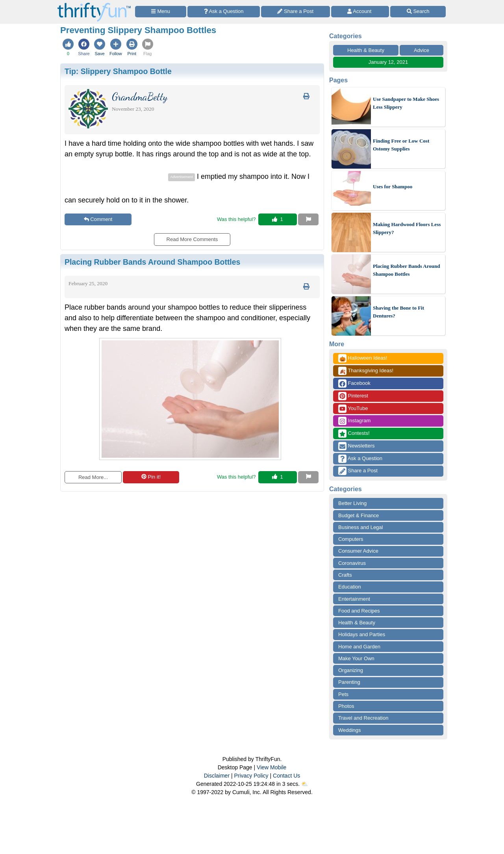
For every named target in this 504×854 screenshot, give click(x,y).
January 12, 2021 (388, 62)
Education (350, 587)
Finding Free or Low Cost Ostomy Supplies (401, 145)
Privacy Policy (251, 776)
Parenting (349, 682)
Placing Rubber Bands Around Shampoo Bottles (406, 270)
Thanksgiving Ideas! (366, 371)
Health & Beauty (366, 50)
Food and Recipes (359, 611)
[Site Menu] (161, 12)
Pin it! (151, 477)
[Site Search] (418, 12)
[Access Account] (360, 12)
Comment (98, 219)
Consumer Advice (358, 551)
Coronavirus (352, 563)
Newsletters (357, 446)
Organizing (351, 670)
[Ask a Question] (224, 12)
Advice (422, 50)
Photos (346, 706)
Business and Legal (360, 527)
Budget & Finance (359, 515)
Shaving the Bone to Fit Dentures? (398, 312)
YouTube (353, 409)
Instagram (354, 421)
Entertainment (354, 599)
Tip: (118, 71)
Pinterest (353, 396)
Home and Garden (359, 647)
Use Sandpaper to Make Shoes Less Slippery (406, 103)
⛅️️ (305, 784)
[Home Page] (94, 5)
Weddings (350, 730)
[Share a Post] (296, 12)
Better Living (352, 503)
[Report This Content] (308, 219)
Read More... (93, 477)
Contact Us (286, 776)
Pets (343, 694)
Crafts (345, 575)
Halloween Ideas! (363, 358)
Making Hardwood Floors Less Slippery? (407, 228)
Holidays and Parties (362, 634)
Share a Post (358, 471)
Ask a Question (360, 459)
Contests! (354, 433)
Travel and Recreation (363, 718)
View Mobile (271, 767)
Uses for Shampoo (393, 187)
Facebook (354, 383)
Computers (351, 539)
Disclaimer (217, 776)
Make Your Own (356, 658)
